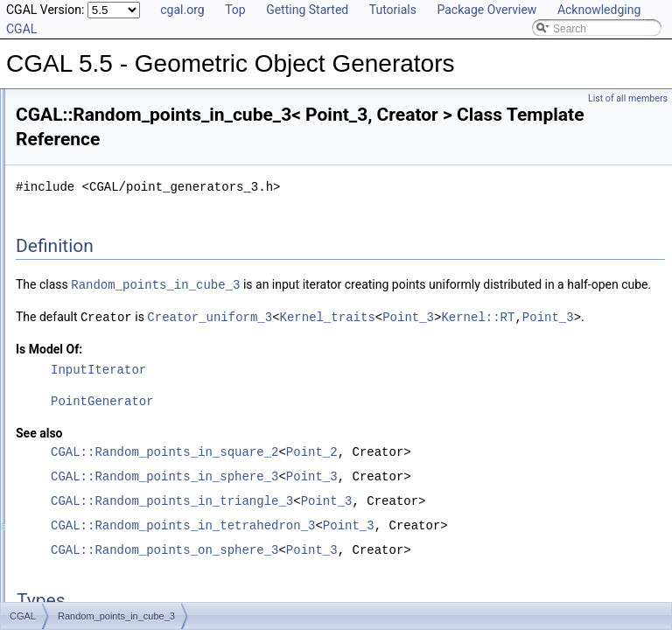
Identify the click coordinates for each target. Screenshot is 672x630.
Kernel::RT (565, 354)
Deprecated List (66, 143)
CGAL (58, 239)
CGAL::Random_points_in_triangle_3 (391, 538)
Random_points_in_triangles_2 (130, 585)
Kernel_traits (414, 354)
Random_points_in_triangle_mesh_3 (143, 566)
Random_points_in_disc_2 (119, 393)
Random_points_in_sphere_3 (126, 412)
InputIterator (317, 406)
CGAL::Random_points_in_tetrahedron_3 (402, 562)
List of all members (628, 98)
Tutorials (393, 10)
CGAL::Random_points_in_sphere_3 (383, 513)
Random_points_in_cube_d (122, 374)
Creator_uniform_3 (297, 354)
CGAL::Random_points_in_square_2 (383, 489)
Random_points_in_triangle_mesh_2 (143, 547)
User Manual (59, 104)
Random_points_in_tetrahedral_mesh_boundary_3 (176, 470)
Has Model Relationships (88, 181)
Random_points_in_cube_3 (122, 354)
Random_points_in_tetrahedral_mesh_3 (151, 451)
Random (77, 297)
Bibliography (59, 200)
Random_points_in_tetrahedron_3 (137, 489)
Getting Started (307, 10)
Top (235, 10)
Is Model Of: (268, 386)
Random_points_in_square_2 (126, 431)
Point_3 (496, 354)
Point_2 (531, 489)
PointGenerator (321, 438)
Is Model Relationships (83, 162)
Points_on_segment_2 (110, 277)
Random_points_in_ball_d (119, 335)
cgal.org (182, 10)
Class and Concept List (84, 220)
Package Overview (486, 10)
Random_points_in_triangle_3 (127, 528)
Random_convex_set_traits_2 (127, 316)
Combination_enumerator (117, 258)
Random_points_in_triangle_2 (127, 508)
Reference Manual (73, 123)
